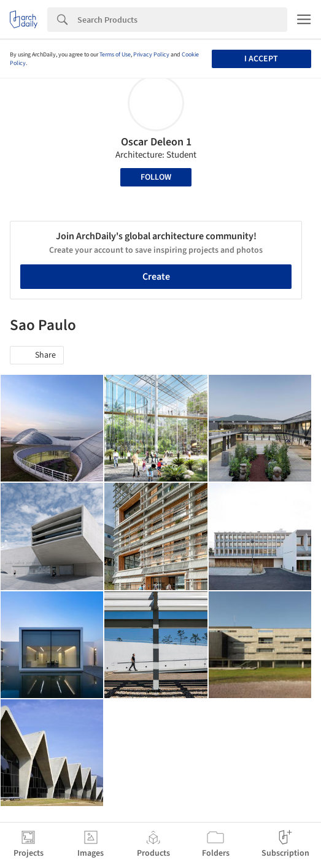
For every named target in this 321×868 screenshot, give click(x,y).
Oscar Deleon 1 (156, 142)
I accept (261, 59)
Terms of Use (115, 55)
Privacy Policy (151, 55)
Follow (156, 177)
